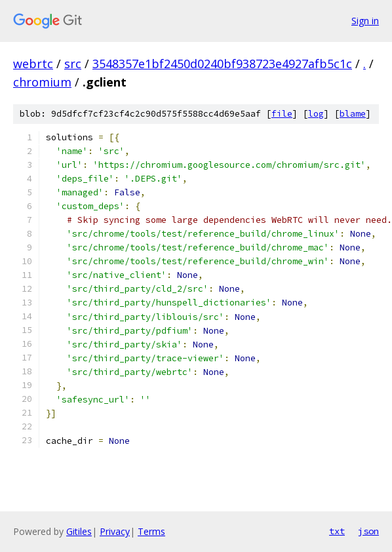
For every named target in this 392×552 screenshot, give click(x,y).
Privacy (115, 531)
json (368, 531)
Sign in (365, 21)
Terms (151, 531)
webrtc (33, 64)
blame (353, 114)
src (73, 64)
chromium (42, 82)
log (316, 114)
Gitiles (79, 531)
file (282, 114)
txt (337, 531)
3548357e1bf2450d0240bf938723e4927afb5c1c (222, 64)
